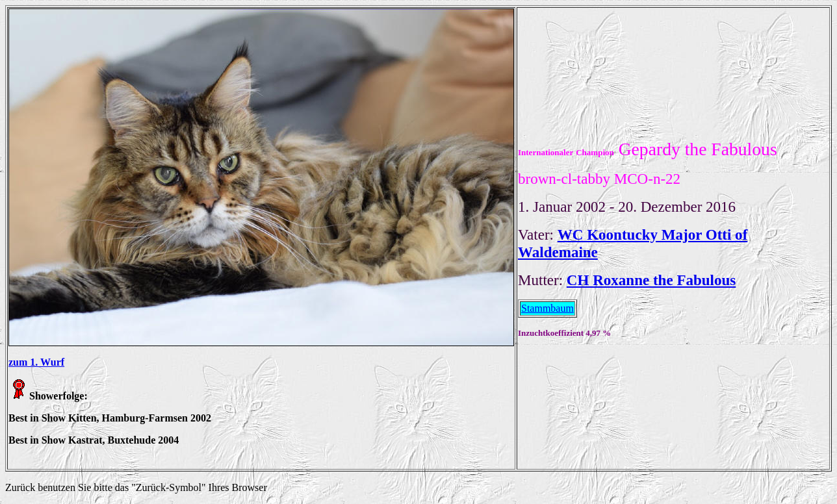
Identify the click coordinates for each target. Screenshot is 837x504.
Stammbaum (547, 308)
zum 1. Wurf (36, 362)
